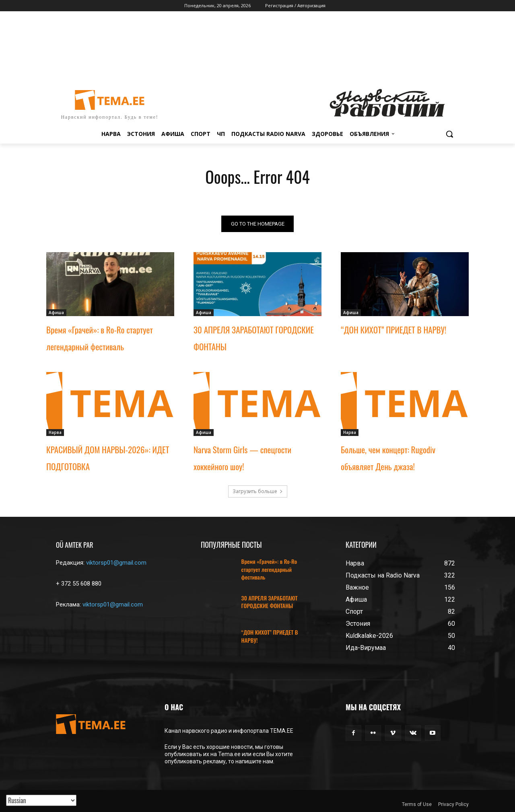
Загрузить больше (258, 491)
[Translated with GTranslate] (41, 800)
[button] (449, 134)
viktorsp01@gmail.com (116, 563)
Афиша (56, 312)
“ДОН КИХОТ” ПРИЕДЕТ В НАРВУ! (393, 330)
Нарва (55, 432)
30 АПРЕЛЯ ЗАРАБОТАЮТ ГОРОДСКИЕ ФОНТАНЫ (270, 602)
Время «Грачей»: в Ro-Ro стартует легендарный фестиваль (269, 569)
